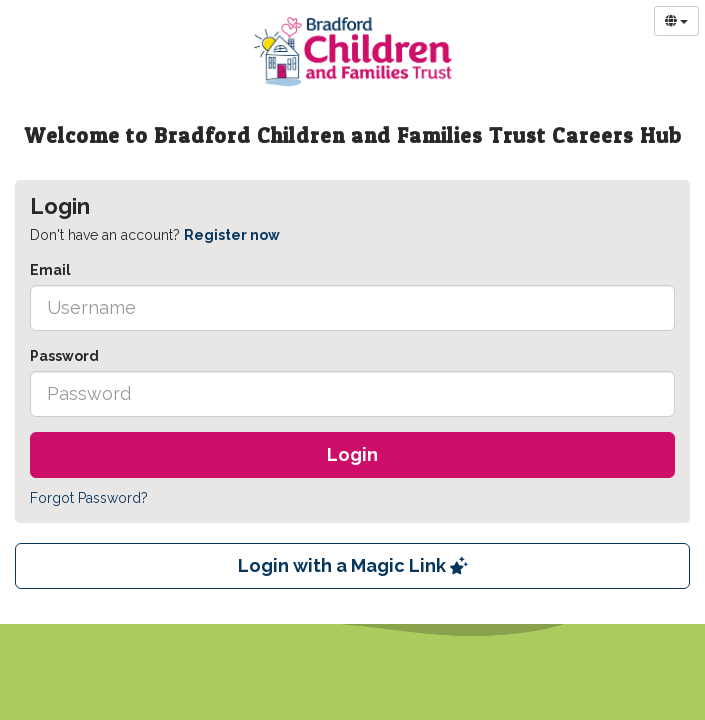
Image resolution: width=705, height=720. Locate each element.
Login (352, 454)
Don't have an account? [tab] (155, 235)
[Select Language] (676, 21)
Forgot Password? (89, 498)
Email (50, 270)
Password (64, 356)
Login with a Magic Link (353, 565)
